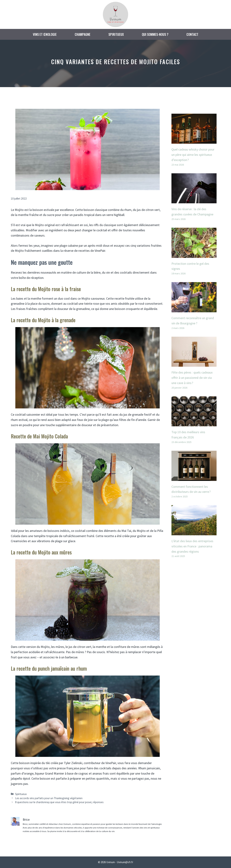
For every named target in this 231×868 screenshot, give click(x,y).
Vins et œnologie (45, 34)
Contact (192, 34)
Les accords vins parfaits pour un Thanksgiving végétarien (49, 798)
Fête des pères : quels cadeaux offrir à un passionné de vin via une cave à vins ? (192, 378)
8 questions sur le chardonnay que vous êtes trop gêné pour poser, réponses (59, 802)
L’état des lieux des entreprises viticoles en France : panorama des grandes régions (192, 546)
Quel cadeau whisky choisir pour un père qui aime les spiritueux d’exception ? (193, 155)
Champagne (83, 34)
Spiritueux (116, 34)
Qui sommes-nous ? (155, 34)
